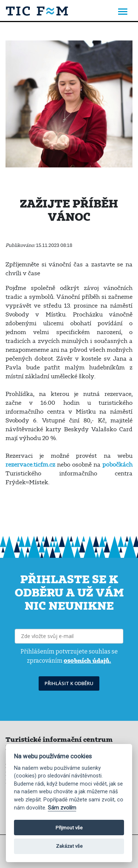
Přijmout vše (69, 828)
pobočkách (117, 464)
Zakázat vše (69, 846)
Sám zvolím (62, 808)
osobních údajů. (87, 660)
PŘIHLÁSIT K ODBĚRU (69, 683)
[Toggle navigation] (123, 12)
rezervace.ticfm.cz (30, 464)
